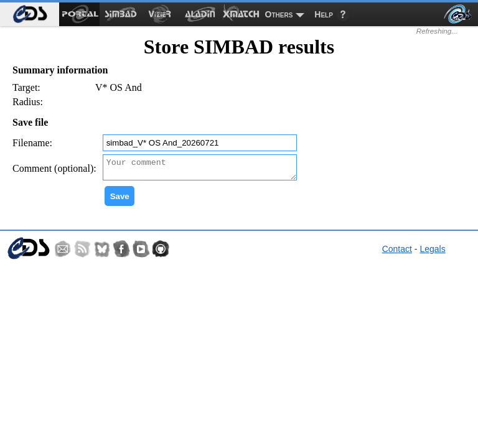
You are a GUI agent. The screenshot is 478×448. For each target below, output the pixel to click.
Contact (397, 253)
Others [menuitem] (279, 14)
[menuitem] (30, 14)
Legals (432, 253)
